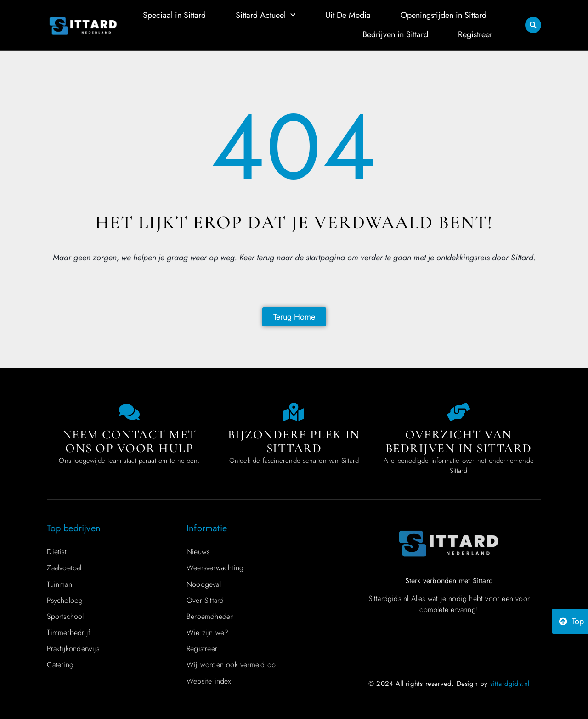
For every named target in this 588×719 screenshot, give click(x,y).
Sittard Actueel (266, 15)
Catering (60, 665)
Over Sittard (205, 600)
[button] (533, 25)
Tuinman (59, 584)
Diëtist (57, 552)
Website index (209, 681)
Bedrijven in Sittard (395, 34)
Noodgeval (204, 584)
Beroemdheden (210, 616)
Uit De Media (348, 15)
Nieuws (198, 552)
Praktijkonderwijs (73, 649)
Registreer (475, 34)
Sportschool (65, 616)
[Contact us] (130, 412)
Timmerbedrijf (69, 632)
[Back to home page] (294, 317)
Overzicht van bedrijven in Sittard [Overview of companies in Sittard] (459, 441)
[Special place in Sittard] (294, 412)
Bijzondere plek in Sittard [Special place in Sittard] (294, 441)
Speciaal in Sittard (174, 15)
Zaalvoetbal (64, 568)
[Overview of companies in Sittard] (458, 412)
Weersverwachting (215, 568)
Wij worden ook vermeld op (231, 665)
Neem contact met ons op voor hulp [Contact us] (130, 441)
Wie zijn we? (207, 632)
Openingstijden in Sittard (444, 15)
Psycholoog (65, 600)
